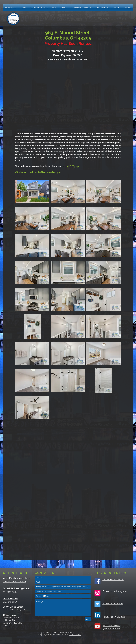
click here (75, 635)
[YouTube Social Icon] (97, 626)
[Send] (88, 619)
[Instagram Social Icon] (97, 593)
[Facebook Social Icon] (97, 581)
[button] (128, 8)
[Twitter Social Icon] (97, 604)
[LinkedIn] (97, 615)
